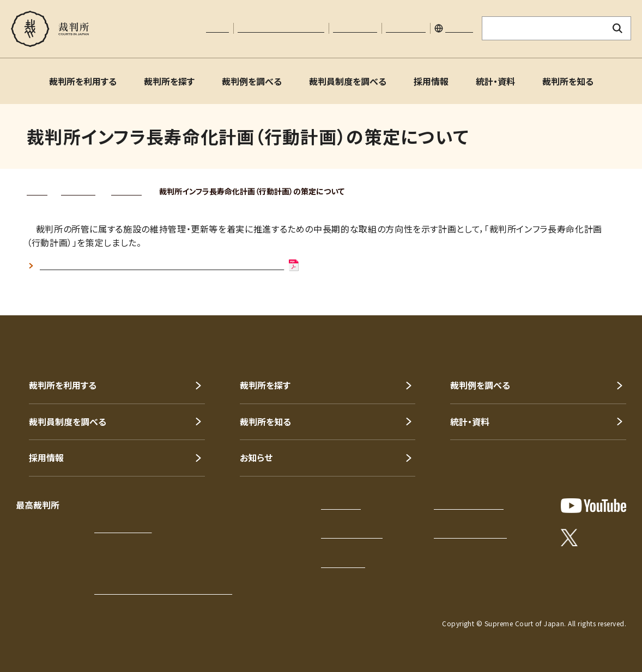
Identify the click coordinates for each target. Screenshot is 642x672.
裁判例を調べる (252, 81)
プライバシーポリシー (469, 505)
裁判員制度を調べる (348, 81)
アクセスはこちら (123, 529)
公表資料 (126, 191)
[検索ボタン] (618, 28)
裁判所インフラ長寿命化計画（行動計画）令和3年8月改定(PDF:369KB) (170, 266)
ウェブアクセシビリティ (470, 534)
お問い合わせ (355, 28)
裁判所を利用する (83, 81)
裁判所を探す (169, 81)
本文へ (217, 28)
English (459, 28)
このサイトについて (352, 534)
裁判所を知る (568, 81)
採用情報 (431, 81)
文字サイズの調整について (281, 28)
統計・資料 (495, 81)
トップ (37, 191)
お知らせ (256, 457)
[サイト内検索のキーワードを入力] (543, 28)
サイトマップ (406, 28)
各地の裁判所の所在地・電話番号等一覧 (163, 590)
